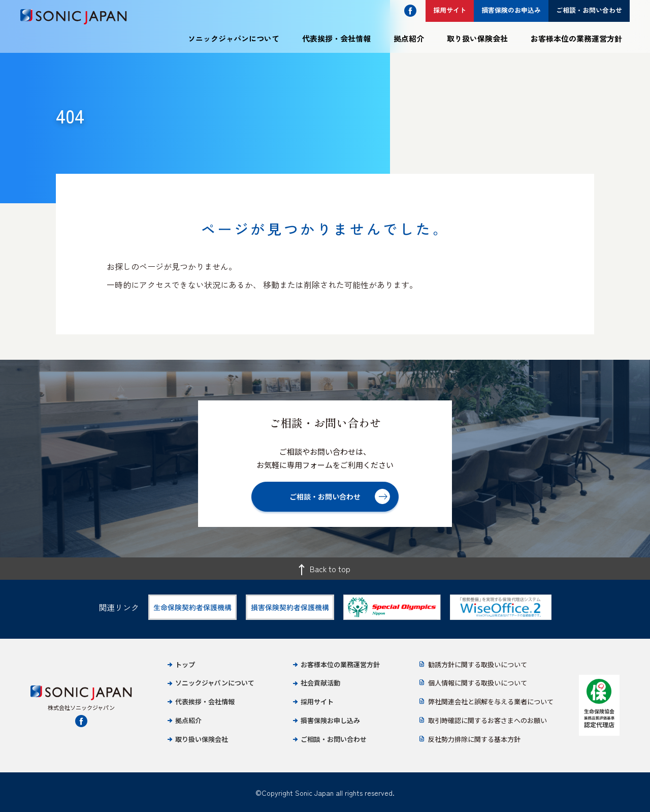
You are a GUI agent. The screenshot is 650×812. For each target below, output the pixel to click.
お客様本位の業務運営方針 (576, 38)
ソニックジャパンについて (234, 38)
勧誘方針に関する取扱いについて (478, 664)
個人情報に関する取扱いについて (478, 683)
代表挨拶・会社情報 (336, 38)
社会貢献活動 (320, 683)
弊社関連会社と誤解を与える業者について (491, 701)
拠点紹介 (409, 38)
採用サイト (317, 701)
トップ (185, 664)
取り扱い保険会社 (477, 38)
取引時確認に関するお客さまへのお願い (487, 720)
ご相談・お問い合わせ (334, 739)
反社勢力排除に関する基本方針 (474, 739)
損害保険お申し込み (330, 720)
